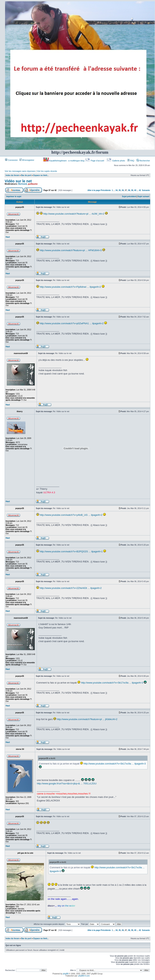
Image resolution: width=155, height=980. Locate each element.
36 (123, 190)
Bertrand (23, 184)
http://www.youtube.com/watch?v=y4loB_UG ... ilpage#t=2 (71, 515)
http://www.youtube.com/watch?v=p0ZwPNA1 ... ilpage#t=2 (72, 323)
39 (132, 190)
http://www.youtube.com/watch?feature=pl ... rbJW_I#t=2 (74, 214)
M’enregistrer (27, 160)
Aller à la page (94, 190)
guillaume (33, 184)
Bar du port (26, 175)
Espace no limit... (41, 175)
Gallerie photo (116, 161)
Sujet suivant (143, 197)
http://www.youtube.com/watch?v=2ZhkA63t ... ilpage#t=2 (71, 588)
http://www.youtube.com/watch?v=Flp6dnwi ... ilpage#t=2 (70, 287)
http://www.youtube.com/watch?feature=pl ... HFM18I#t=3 (71, 250)
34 (116, 190)
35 (120, 190)
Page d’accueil (95, 161)
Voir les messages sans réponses (20, 171)
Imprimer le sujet (14, 197)
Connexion (11, 160)
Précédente (106, 190)
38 (129, 190)
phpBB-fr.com (84, 976)
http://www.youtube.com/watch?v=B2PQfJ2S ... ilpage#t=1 (71, 551)
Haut (8, 237)
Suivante (146, 190)
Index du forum (12, 175)
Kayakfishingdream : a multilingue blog (64, 161)
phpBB (66, 974)
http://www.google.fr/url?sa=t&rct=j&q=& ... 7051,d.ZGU (67, 783)
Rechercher (143, 161)
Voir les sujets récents (47, 171)
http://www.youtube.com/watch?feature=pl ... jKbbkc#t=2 (87, 719)
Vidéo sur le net (18, 181)
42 (140, 190)
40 (135, 190)
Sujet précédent (129, 197)
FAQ (131, 161)
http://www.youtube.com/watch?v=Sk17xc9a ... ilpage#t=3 (112, 683)
